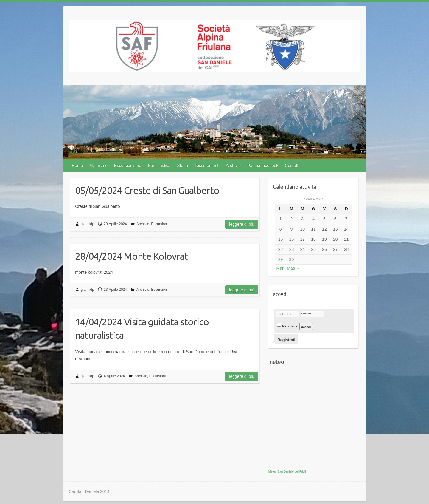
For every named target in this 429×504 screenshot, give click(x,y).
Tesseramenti (207, 166)
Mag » (293, 268)
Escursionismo (128, 166)
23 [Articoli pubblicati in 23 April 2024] (292, 249)
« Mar (278, 268)
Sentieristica (159, 166)
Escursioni (159, 224)
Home (77, 166)
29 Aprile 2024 (115, 224)
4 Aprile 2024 (114, 376)
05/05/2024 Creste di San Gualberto (147, 190)
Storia (182, 166)
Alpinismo (98, 166)
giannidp (87, 224)
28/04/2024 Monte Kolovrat (132, 256)
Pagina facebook (263, 166)
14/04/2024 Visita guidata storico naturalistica (142, 328)
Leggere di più (242, 224)
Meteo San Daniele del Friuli (287, 472)
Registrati (286, 340)
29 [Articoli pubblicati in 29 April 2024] (281, 259)
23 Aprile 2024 (115, 290)
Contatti (292, 166)
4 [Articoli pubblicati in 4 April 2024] (313, 219)
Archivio (233, 166)
